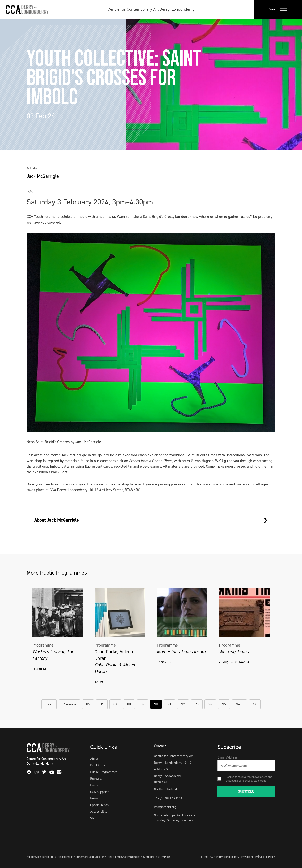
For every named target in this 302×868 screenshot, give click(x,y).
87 (115, 704)
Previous (69, 704)
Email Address (227, 757)
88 (129, 704)
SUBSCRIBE (246, 791)
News (94, 798)
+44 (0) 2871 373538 (168, 798)
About (94, 759)
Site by (163, 857)
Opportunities (99, 805)
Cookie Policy (267, 857)
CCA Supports (100, 792)
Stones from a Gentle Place (151, 461)
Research (97, 779)
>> (255, 704)
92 (183, 704)
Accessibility (99, 811)
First (49, 704)
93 (197, 704)
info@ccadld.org (165, 807)
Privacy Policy (249, 857)
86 (102, 704)
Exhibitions (98, 765)
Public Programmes (104, 772)
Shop (94, 818)
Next (239, 704)
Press (94, 785)
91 (169, 704)
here (133, 484)
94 (210, 704)
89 (143, 704)
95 (224, 704)
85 (88, 704)
